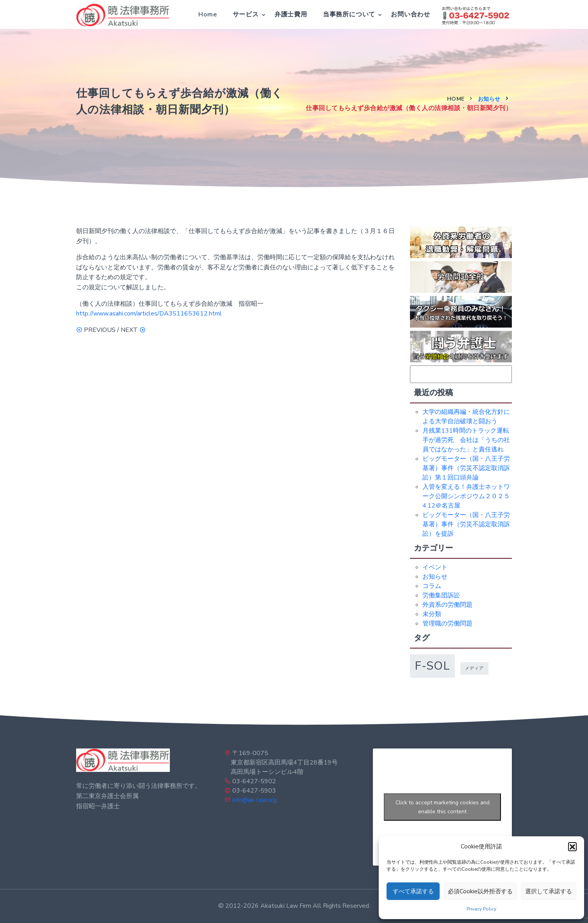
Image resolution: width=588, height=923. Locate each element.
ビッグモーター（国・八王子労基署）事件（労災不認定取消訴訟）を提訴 (466, 524)
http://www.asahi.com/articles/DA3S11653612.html (149, 314)
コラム (432, 586)
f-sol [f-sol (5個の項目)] (432, 666)
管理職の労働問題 (447, 624)
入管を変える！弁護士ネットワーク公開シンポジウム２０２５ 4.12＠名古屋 (469, 496)
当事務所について (349, 14)
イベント (435, 567)
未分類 (432, 614)
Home (208, 14)
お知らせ (489, 99)
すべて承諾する (413, 891)
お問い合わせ (411, 14)
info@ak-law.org (254, 800)
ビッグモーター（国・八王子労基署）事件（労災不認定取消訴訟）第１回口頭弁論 (466, 468)
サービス (246, 14)
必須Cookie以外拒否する (480, 891)
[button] (572, 846)
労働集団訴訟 (441, 595)
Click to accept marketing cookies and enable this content (443, 807)
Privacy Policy (481, 909)
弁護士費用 (291, 14)
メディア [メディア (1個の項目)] (474, 668)
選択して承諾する (549, 891)
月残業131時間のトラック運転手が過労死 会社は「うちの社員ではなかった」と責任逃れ (466, 440)
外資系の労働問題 (447, 605)
